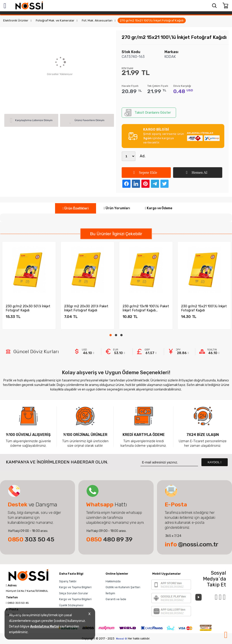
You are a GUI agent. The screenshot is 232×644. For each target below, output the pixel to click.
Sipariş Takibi (68, 581)
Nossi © (122, 639)
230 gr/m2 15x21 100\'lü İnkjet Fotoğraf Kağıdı (204, 308)
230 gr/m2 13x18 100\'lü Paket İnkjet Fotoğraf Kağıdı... (146, 308)
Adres (11, 585)
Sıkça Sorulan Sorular (74, 593)
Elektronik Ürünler (16, 20)
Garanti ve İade (116, 599)
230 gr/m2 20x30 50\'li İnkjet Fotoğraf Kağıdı (28, 308)
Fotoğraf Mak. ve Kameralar (55, 20)
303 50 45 (31, 539)
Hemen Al (197, 173)
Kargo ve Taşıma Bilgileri (75, 587)
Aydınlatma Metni (45, 626)
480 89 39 (109, 539)
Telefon (12, 597)
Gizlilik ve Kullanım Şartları (123, 587)
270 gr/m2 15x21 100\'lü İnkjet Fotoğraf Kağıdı (152, 20)
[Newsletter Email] (169, 462)
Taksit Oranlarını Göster (148, 113)
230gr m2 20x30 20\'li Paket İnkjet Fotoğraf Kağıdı (86, 308)
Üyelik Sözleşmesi (71, 605)
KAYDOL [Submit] (214, 462)
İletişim (110, 593)
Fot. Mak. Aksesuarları (97, 20)
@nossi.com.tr (192, 544)
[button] (111, 335)
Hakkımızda (113, 581)
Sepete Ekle (145, 173)
